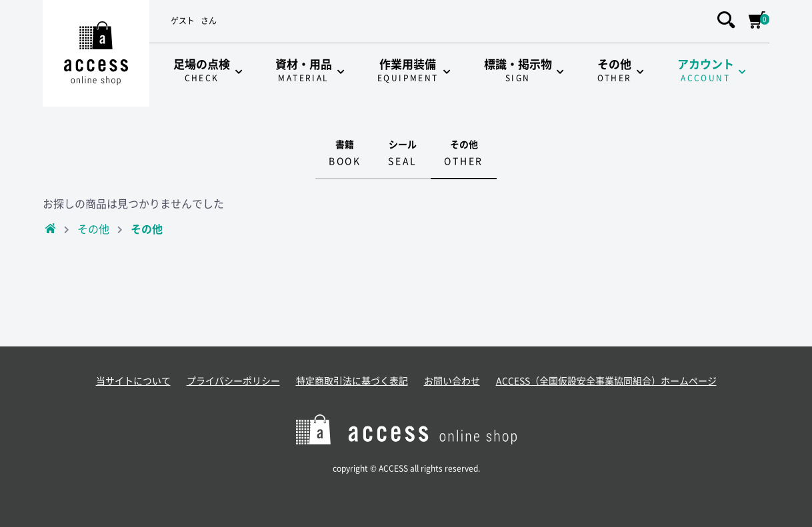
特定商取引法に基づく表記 (352, 381)
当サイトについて (133, 381)
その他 (93, 229)
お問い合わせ (452, 381)
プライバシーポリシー (233, 381)
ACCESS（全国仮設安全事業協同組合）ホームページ (606, 381)
